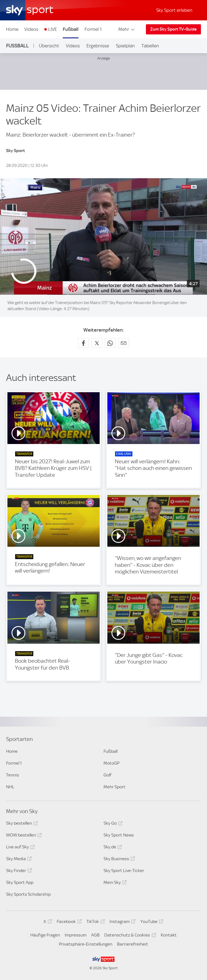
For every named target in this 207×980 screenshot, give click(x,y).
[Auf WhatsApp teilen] (110, 343)
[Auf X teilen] (97, 343)
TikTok (95, 922)
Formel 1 (93, 29)
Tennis (13, 775)
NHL (10, 787)
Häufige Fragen (45, 935)
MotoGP (111, 763)
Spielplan (125, 46)
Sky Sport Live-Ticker (124, 871)
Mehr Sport (115, 787)
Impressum (76, 935)
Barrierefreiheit (133, 944)
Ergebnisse (98, 46)
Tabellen (150, 46)
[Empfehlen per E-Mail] (124, 343)
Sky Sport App (20, 882)
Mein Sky (114, 883)
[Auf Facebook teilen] (83, 343)
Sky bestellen (21, 824)
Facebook (68, 922)
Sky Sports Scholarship (28, 894)
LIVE (53, 29)
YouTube (151, 922)
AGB (95, 935)
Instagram (122, 922)
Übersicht (49, 46)
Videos (31, 29)
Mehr (127, 29)
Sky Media (18, 860)
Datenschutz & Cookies (129, 936)
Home (12, 29)
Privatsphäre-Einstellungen (86, 944)
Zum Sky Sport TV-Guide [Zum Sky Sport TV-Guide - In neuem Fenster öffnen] (173, 29)
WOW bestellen (23, 836)
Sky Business (118, 860)
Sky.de (112, 848)
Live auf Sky (20, 848)
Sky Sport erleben (174, 10)
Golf (107, 775)
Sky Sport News (119, 835)
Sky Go (112, 824)
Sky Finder (18, 871)
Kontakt (169, 935)
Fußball (71, 29)
